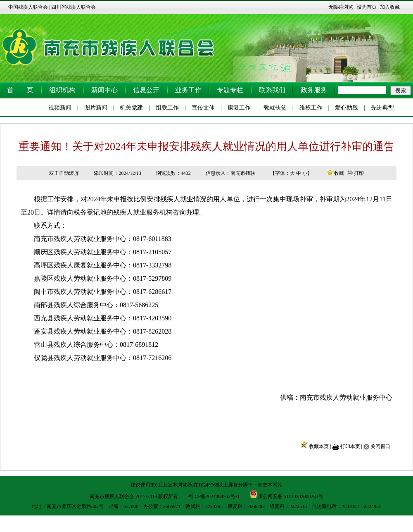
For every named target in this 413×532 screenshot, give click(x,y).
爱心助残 (347, 108)
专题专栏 (230, 90)
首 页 (20, 90)
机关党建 (131, 108)
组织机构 (62, 90)
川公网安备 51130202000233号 (286, 494)
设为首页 (367, 7)
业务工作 (188, 90)
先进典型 (382, 108)
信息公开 (146, 90)
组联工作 (167, 108)
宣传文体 (203, 108)
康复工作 (239, 108)
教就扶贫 (275, 108)
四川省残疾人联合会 (74, 7)
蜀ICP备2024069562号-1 (214, 496)
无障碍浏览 (341, 7)
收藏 (339, 173)
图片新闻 (96, 108)
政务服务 (314, 90)
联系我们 (272, 90)
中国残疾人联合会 (28, 7)
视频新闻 (60, 108)
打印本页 (350, 446)
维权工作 (311, 108)
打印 (359, 173)
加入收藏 (390, 7)
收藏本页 (319, 446)
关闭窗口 (380, 446)
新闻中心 (104, 90)
